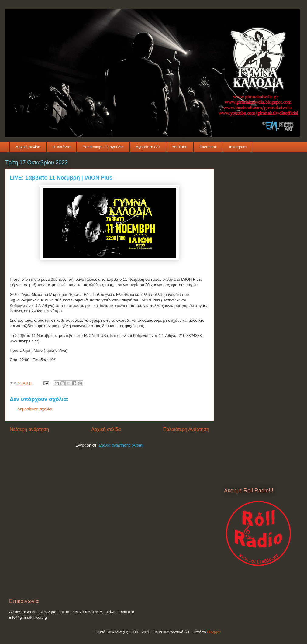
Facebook (208, 147)
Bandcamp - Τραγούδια (103, 147)
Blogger (214, 632)
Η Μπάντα (62, 147)
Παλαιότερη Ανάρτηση (186, 429)
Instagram (238, 147)
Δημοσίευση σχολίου (35, 409)
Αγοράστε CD (148, 147)
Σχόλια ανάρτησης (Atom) (121, 445)
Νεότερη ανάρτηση (29, 429)
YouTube (179, 147)
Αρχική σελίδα (28, 147)
